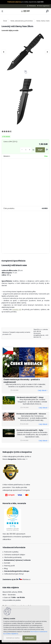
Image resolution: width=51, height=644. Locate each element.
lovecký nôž (17, 309)
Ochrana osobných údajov (15, 555)
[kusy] (26, 150)
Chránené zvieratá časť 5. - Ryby (30, 430)
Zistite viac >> (22, 459)
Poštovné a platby (11, 552)
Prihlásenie (32, 6)
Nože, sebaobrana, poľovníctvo (22, 21)
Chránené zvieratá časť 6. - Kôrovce (31, 414)
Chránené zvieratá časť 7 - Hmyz (30, 397)
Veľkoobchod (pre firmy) (14, 574)
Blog (6, 568)
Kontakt (7, 563)
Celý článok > (43, 391)
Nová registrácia (44, 6)
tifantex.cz (25, 579)
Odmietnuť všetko (13, 638)
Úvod (5, 21)
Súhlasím (29, 638)
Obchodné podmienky (13, 557)
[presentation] (4, 52)
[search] (47, 11)
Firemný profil (9, 566)
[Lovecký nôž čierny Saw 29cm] (25, 52)
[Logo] (26, 11)
